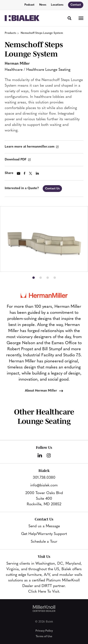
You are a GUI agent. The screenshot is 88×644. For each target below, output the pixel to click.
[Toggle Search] (69, 18)
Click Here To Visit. (44, 592)
